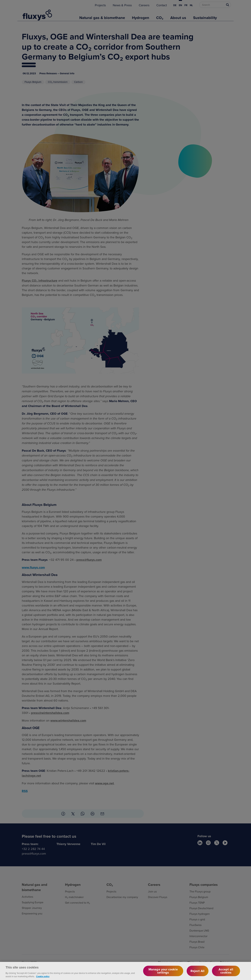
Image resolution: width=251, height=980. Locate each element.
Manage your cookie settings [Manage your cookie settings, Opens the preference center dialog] (163, 973)
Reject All (197, 973)
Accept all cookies (226, 973)
